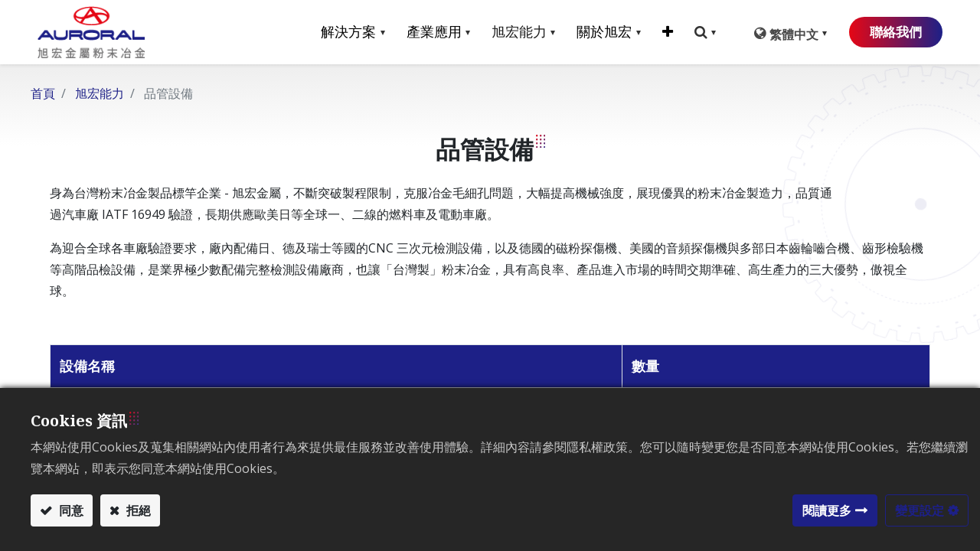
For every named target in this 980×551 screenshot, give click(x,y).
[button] (655, 32)
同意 (70, 510)
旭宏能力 (100, 93)
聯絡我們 (887, 32)
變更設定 (920, 510)
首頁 (43, 93)
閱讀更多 (827, 510)
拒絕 (137, 510)
